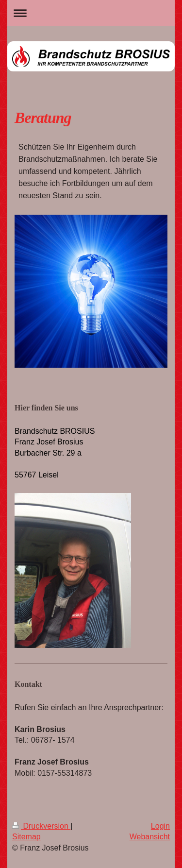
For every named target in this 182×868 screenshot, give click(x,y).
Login (160, 826)
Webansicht (150, 837)
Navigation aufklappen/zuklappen (91, 13)
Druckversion (41, 826)
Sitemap (26, 837)
